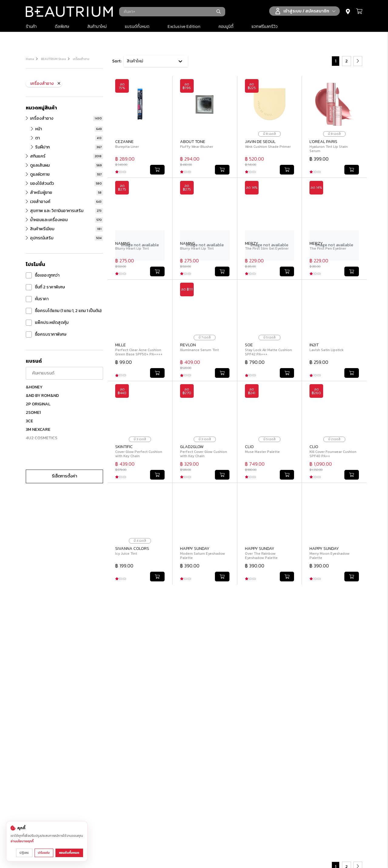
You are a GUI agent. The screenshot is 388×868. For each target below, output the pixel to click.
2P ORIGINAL (38, 404)
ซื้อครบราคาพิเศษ (46, 334)
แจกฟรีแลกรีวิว (265, 27)
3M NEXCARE (38, 429)
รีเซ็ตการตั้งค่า (64, 476)
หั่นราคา (37, 299)
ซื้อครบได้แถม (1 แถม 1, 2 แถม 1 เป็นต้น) (64, 311)
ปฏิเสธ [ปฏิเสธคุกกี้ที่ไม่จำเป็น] (24, 853)
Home (30, 59)
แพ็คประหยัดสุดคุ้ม (47, 323)
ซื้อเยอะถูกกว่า (43, 275)
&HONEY (34, 387)
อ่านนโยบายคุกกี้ (22, 841)
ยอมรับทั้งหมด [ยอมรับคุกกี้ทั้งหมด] (69, 853)
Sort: (117, 61)
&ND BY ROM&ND (42, 396)
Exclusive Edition (184, 27)
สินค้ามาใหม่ (97, 27)
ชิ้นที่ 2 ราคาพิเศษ (45, 287)
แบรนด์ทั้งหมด (137, 27)
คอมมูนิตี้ (226, 27)
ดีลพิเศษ (62, 27)
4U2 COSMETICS (42, 438)
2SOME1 (33, 412)
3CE (29, 421)
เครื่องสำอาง (81, 59)
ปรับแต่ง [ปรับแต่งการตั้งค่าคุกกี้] (44, 853)
